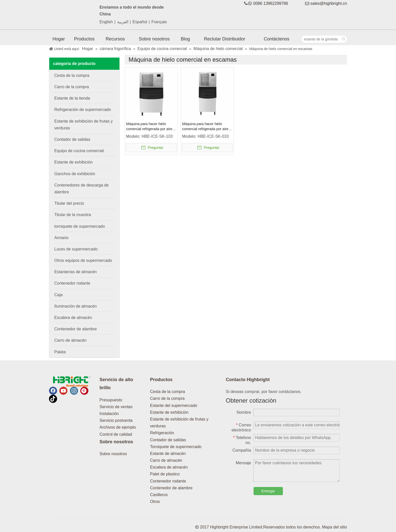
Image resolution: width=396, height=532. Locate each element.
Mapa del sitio (335, 527)
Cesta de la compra (168, 392)
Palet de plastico (165, 474)
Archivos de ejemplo (118, 427)
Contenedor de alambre (171, 488)
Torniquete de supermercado (176, 447)
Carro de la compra (167, 398)
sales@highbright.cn (329, 3)
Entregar (268, 491)
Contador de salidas (168, 440)
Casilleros (159, 495)
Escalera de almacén (169, 467)
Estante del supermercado (174, 406)
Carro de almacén (166, 460)
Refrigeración (162, 433)
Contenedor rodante (168, 481)
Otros (155, 502)
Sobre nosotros (113, 454)
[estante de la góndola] (321, 39)
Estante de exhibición (169, 412)
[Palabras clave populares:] (343, 39)
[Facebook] (53, 391)
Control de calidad (116, 434)
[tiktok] (53, 399)
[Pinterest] (84, 391)
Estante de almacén (168, 454)
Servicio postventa (116, 420)
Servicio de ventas (116, 407)
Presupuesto (111, 400)
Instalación (109, 414)
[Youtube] (63, 391)
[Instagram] (74, 391)
